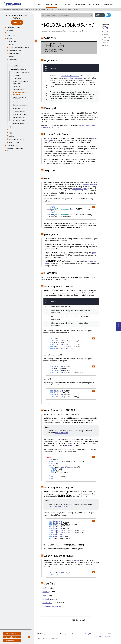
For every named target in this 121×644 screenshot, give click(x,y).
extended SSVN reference (70, 76)
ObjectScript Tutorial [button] (18, 124)
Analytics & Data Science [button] (15, 148)
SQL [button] (10, 127)
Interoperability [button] (12, 145)
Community (66, 4)
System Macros (18, 108)
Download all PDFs (11, 641)
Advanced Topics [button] (14, 142)
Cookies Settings (99, 636)
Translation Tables (19, 117)
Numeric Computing (20, 120)
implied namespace (75, 78)
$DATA (45, 588)
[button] (42, 38)
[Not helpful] (107, 29)
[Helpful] (103, 29)
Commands (17, 78)
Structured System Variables (63, 9)
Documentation (52, 4)
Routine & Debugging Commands (20, 82)
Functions (16, 86)
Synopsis (105, 34)
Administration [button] (12, 33)
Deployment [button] (11, 30)
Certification (109, 4)
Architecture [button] (11, 36)
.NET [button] (10, 133)
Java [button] (10, 130)
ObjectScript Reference (48, 9)
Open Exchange (80, 4)
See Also (105, 45)
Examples (105, 43)
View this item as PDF (12, 637)
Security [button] (9, 38)
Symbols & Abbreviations (21, 72)
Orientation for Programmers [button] (19, 47)
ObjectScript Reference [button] (19, 69)
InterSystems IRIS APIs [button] (16, 139)
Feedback (119, 326)
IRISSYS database (61, 433)
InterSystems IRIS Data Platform (16, 17)
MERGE (76, 560)
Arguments (106, 40)
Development (29, 9)
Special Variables (19, 89)
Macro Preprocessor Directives (20, 98)
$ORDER (69, 445)
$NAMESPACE (47, 603)
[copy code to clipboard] (93, 207)
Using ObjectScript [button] (17, 66)
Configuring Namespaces (52, 606)
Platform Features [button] (15, 50)
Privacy (87, 634)
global (87, 244)
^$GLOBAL (75, 9)
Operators (16, 75)
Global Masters (95, 4)
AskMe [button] (100, 15)
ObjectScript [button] (13, 60)
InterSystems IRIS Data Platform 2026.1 (13, 9)
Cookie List (108, 636)
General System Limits (21, 105)
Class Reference (12, 634)
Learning (39, 4)
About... (11, 44)
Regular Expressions (20, 114)
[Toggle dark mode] (108, 15)
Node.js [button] (11, 136)
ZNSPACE (46, 599)
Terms (92, 634)
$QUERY (45, 595)
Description (106, 37)
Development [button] (11, 41)
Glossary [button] (10, 151)
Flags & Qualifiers (19, 111)
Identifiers (16, 102)
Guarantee (99, 634)
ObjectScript (37, 9)
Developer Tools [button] (14, 53)
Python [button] (11, 57)
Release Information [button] (14, 27)
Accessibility (108, 634)
